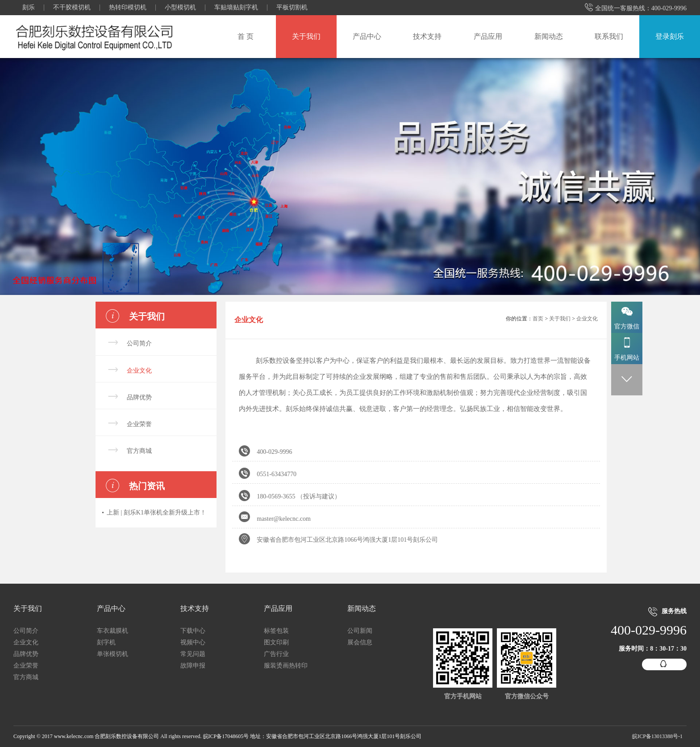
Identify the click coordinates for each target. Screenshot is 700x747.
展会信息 (360, 642)
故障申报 (193, 666)
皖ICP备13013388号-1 (657, 736)
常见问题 (193, 654)
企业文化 (139, 371)
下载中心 (193, 631)
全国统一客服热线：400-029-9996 (636, 8)
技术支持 (427, 36)
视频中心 (193, 642)
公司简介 (139, 343)
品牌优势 (139, 397)
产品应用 (488, 36)
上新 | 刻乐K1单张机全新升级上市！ (156, 513)
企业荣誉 (139, 424)
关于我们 (306, 36)
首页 (538, 319)
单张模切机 (112, 654)
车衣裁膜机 (112, 631)
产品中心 (367, 36)
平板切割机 (292, 8)
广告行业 (276, 654)
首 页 (246, 36)
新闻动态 (549, 36)
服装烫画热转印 (286, 666)
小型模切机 (180, 8)
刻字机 (106, 642)
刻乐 (29, 8)
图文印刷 (276, 642)
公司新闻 (360, 631)
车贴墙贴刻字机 (236, 8)
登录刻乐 (670, 36)
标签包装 (276, 631)
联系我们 (609, 36)
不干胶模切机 (72, 8)
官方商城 (139, 451)
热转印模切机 (128, 8)
